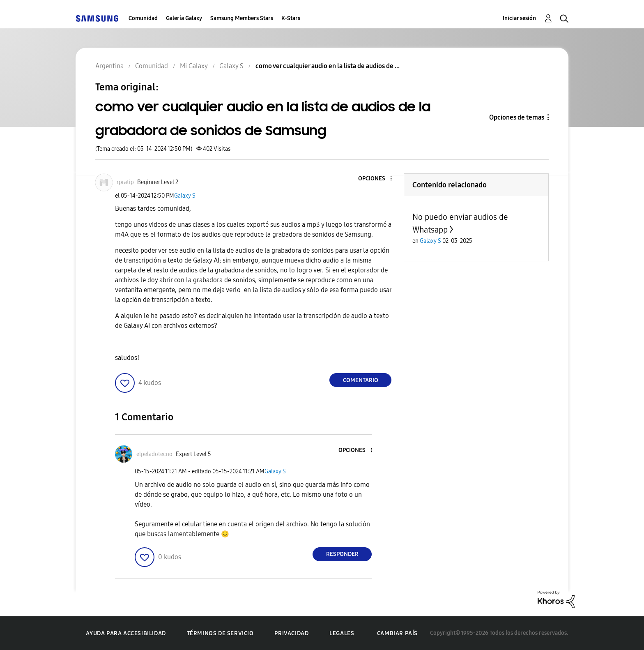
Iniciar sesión (519, 18)
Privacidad (291, 633)
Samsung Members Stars (242, 18)
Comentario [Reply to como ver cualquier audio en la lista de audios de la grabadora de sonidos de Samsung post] (361, 380)
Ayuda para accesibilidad (126, 633)
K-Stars (291, 18)
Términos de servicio (220, 633)
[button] (377, 179)
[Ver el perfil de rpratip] (125, 182)
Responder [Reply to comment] (342, 554)
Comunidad (143, 18)
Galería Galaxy (184, 18)
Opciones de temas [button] (517, 117)
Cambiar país (397, 633)
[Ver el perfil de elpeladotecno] (154, 454)
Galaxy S (185, 196)
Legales (342, 633)
